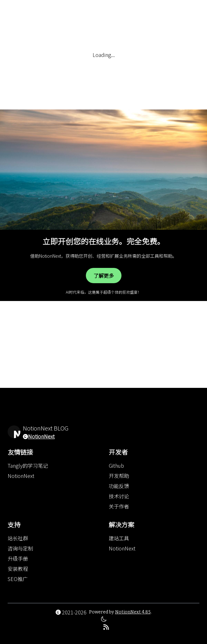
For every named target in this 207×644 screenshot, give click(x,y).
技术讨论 (119, 496)
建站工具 (119, 538)
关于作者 (119, 506)
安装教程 (18, 569)
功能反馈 (119, 486)
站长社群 (18, 538)
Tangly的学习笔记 (28, 465)
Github (116, 465)
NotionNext (41, 436)
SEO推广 (18, 579)
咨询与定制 (20, 548)
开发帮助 (119, 476)
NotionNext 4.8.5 (133, 612)
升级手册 (18, 558)
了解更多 (104, 276)
